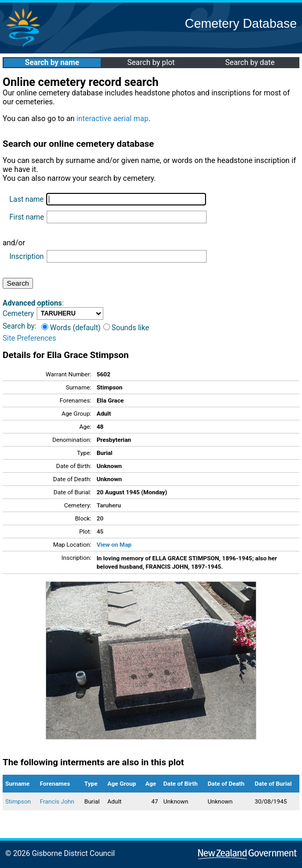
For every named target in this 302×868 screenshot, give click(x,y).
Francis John (57, 801)
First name (27, 217)
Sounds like (126, 328)
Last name (26, 199)
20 (100, 518)
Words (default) (71, 328)
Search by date (250, 63)
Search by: (19, 326)
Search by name (52, 63)
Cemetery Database (241, 23)
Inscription (27, 256)
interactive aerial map (112, 119)
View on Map (114, 545)
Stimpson (18, 801)
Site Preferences (29, 338)
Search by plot (151, 63)
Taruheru (109, 505)
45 (100, 531)
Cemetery (18, 313)
